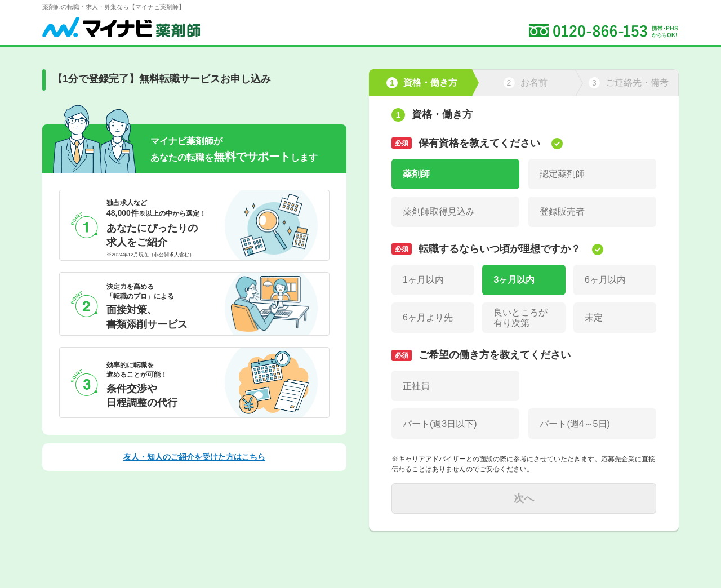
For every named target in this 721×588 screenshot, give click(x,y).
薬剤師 (416, 174)
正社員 (416, 386)
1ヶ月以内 (423, 280)
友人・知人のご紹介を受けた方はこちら (194, 457)
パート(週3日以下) (440, 424)
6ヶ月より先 (428, 317)
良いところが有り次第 (520, 318)
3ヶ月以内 (514, 280)
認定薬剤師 (562, 174)
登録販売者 (562, 211)
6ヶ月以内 (605, 280)
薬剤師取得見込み (439, 211)
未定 (594, 317)
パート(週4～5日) (575, 424)
